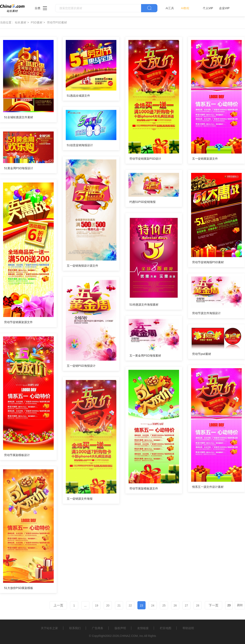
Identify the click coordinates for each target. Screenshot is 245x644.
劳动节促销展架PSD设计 (145, 159)
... (85, 605)
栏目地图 (166, 628)
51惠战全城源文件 (78, 96)
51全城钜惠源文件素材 (19, 117)
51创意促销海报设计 (80, 145)
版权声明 (120, 628)
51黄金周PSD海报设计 (19, 168)
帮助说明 (188, 628)
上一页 (58, 605)
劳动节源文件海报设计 (206, 313)
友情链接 (143, 628)
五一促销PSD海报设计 (81, 366)
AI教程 (185, 8)
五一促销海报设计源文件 (82, 266)
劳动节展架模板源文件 (144, 488)
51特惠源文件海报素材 (144, 305)
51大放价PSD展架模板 (19, 588)
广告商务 (98, 628)
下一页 (214, 605)
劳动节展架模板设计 (17, 455)
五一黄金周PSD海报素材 (145, 356)
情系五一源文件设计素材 (208, 487)
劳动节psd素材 (202, 354)
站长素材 (21, 22)
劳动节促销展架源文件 (18, 322)
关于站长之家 (49, 628)
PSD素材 (37, 22)
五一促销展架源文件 (205, 159)
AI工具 (170, 8)
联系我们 (75, 628)
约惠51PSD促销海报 (143, 202)
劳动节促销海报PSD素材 (208, 262)
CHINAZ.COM (129, 636)
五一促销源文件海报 (80, 499)
